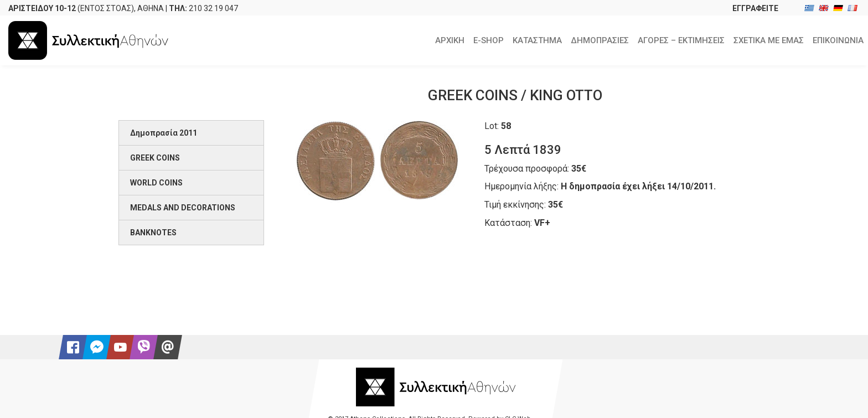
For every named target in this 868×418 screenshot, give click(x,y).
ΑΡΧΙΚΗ (450, 40)
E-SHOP (489, 40)
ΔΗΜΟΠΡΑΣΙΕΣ (600, 40)
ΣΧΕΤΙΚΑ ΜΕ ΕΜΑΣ (769, 40)
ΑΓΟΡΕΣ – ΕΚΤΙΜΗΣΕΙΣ (681, 40)
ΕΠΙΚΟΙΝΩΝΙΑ (838, 40)
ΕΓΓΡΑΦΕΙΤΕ (755, 8)
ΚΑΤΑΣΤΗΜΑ (537, 40)
